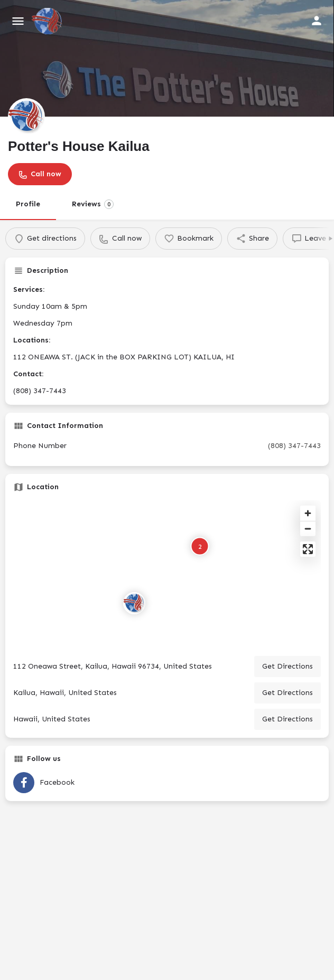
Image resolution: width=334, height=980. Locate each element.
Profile (28, 204)
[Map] (167, 574)
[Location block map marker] (134, 603)
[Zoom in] (308, 513)
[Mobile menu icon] (18, 21)
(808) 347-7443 (294, 446)
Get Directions (287, 666)
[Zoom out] (308, 529)
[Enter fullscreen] (308, 549)
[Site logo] (48, 21)
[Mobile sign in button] (317, 21)
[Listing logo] (26, 117)
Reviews (93, 204)
